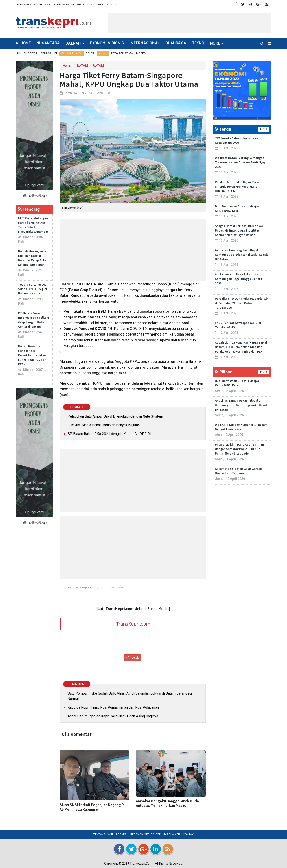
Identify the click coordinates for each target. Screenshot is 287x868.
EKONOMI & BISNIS (107, 43)
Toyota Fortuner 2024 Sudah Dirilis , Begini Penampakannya (33, 289)
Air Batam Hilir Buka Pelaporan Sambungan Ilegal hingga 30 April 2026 (239, 279)
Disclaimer (96, 4)
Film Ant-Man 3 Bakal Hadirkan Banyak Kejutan (104, 425)
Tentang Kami (27, 4)
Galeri (91, 53)
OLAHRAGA (176, 43)
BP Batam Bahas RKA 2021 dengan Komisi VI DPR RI (109, 434)
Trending (29, 209)
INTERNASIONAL (145, 43)
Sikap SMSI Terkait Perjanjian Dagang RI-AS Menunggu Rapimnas (93, 807)
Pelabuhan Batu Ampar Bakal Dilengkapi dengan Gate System (115, 416)
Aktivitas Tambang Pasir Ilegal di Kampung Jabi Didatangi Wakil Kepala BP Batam (242, 255)
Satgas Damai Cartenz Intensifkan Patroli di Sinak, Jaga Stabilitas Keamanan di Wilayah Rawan (239, 230)
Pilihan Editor (27, 53)
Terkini (224, 129)
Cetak (133, 658)
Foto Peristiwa (122, 53)
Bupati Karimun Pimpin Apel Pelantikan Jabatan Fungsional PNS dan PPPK (32, 355)
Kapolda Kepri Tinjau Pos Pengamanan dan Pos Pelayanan (113, 707)
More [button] (215, 43)
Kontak (112, 4)
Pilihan (224, 372)
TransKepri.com (133, 624)
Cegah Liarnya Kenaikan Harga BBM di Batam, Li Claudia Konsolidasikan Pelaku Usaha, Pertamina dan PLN (241, 347)
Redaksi (45, 4)
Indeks (141, 53)
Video (103, 53)
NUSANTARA (48, 43)
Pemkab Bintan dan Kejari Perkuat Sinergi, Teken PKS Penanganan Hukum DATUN (239, 186)
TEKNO (198, 43)
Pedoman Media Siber (69, 4)
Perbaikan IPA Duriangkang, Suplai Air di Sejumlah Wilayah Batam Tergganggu (241, 303)
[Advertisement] (190, 23)
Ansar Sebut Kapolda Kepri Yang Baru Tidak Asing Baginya (113, 716)
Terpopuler (49, 53)
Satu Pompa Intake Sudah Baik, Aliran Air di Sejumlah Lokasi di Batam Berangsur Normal (130, 696)
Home (23, 43)
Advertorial (72, 53)
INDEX (264, 129)
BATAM (83, 66)
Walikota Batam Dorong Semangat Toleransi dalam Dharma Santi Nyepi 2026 (241, 162)
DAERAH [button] (73, 43)
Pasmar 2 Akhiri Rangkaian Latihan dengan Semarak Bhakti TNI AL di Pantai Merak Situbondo (239, 449)
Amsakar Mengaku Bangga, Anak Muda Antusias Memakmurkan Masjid (167, 803)
